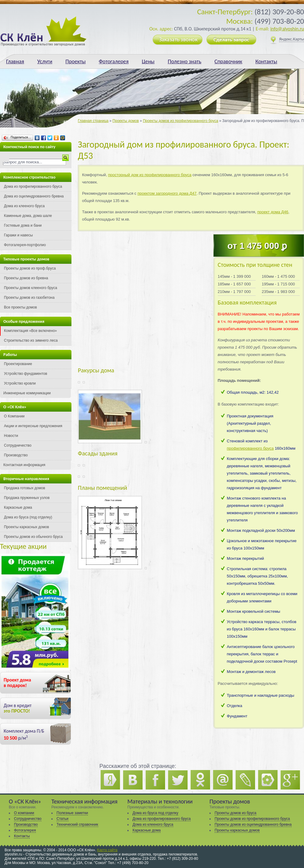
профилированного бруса (250, 448)
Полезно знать (185, 61)
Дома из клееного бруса (24, 206)
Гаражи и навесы (18, 235)
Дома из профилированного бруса (33, 186)
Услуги (45, 61)
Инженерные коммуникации (27, 393)
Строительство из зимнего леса (31, 340)
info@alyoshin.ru (287, 29)
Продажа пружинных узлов (27, 498)
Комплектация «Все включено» (30, 331)
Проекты (75, 61)
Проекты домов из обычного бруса (33, 537)
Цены (148, 61)
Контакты (266, 61)
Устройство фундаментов (26, 374)
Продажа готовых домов (24, 488)
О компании (24, 813)
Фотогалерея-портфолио (25, 245)
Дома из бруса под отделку (155, 813)
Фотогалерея (114, 61)
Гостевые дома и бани (23, 225)
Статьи (62, 819)
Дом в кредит (18, 708)
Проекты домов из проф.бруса (30, 268)
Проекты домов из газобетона (29, 298)
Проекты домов (126, 121)
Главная (15, 61)
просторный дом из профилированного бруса (150, 175)
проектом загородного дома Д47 (167, 193)
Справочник (228, 61)
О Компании (14, 416)
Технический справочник (77, 824)
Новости (11, 436)
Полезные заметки (72, 813)
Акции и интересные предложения (33, 426)
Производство (16, 455)
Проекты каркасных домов (26, 527)
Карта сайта (107, 850)
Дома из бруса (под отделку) (28, 517)
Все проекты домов (20, 307)
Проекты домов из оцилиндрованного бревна (253, 824)
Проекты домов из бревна (26, 278)
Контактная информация (24, 465)
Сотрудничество (18, 445)
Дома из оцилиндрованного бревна (34, 196)
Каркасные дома (18, 507)
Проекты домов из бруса (235, 813)
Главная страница (93, 121)
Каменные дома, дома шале (28, 216)
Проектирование (18, 364)
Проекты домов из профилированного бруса (181, 121)
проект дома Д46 (273, 212)
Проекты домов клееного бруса (31, 288)
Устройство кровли (20, 383)
